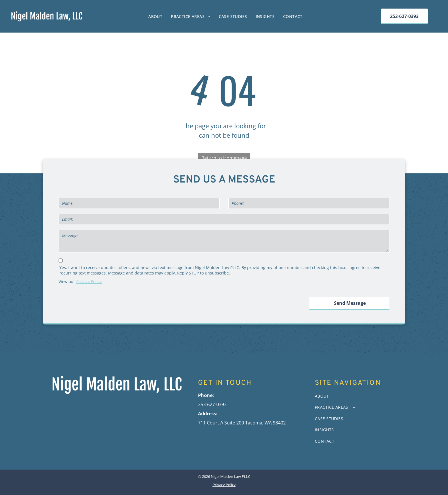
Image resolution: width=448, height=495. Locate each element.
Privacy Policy (89, 281)
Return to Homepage (224, 158)
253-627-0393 (212, 404)
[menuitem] (155, 16)
